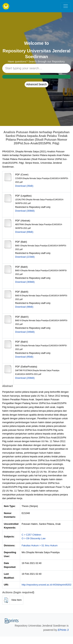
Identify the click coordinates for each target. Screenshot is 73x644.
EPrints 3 (63, 630)
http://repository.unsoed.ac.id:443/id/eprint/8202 (46, 585)
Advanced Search (36, 84)
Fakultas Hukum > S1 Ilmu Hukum (40, 545)
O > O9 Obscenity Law (34, 538)
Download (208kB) (25, 378)
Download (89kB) (24, 232)
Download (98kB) (24, 307)
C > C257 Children (31, 535)
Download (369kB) (25, 282)
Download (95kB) (24, 357)
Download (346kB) (25, 332)
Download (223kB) (25, 257)
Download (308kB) (25, 211)
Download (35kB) (24, 186)
